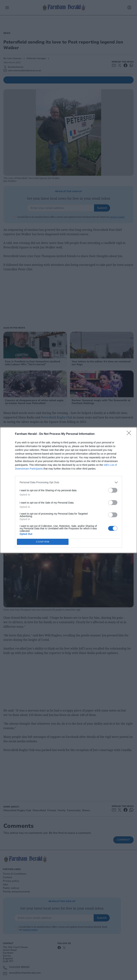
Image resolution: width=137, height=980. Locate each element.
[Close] (130, 434)
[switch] (113, 490)
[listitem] (68, 482)
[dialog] (68, 490)
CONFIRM (43, 542)
